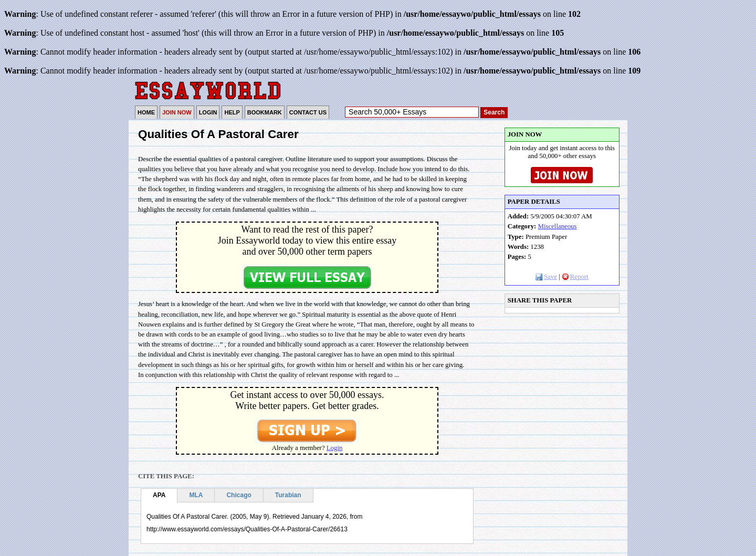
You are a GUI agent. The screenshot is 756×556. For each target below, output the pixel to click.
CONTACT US (308, 112)
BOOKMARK (265, 112)
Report (575, 277)
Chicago (239, 495)
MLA (196, 495)
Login (335, 448)
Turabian (288, 495)
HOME (146, 112)
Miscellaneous (558, 226)
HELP (232, 112)
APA (159, 495)
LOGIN (208, 112)
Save (546, 277)
